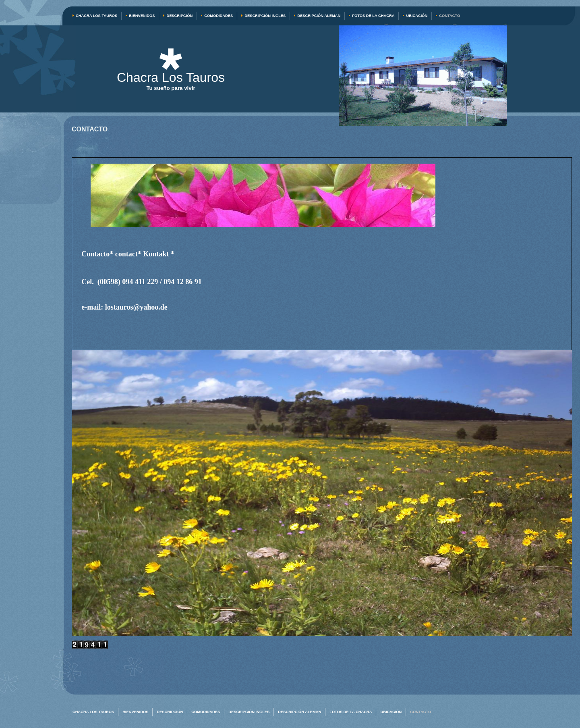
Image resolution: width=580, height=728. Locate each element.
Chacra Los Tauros (96, 16)
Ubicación (417, 16)
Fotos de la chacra (373, 16)
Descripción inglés (265, 16)
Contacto (449, 16)
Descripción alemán (319, 16)
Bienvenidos (142, 16)
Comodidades (219, 16)
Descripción (179, 16)
